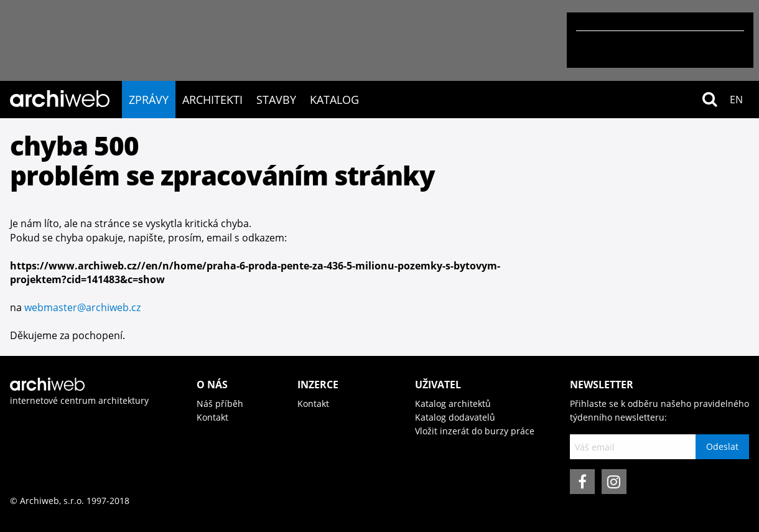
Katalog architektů (453, 404)
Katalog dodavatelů (455, 417)
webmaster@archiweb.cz (82, 307)
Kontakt (212, 417)
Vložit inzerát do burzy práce (475, 431)
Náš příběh (220, 404)
